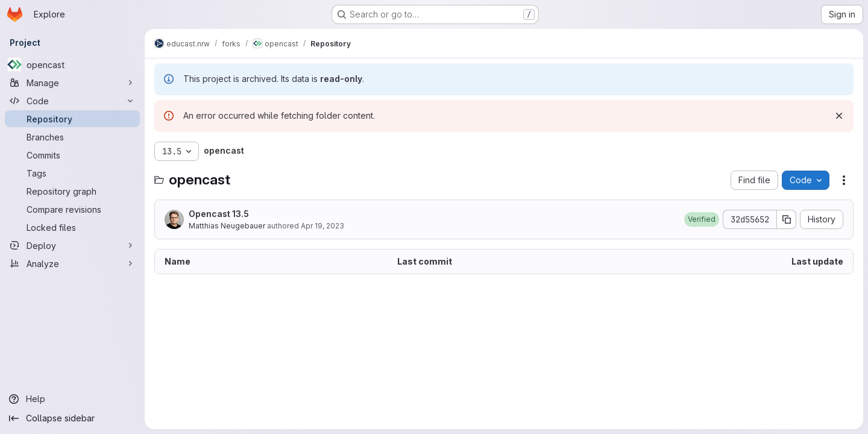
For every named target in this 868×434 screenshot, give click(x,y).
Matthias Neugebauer (227, 226)
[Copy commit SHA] (787, 219)
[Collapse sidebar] (72, 418)
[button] (702, 219)
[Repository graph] (72, 191)
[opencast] (72, 64)
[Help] (72, 399)
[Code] (72, 101)
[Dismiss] (839, 116)
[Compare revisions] (72, 209)
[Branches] (72, 137)
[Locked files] (72, 227)
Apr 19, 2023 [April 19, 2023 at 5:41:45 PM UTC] (322, 226)
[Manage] (72, 83)
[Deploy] (72, 245)
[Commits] (72, 155)
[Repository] (72, 119)
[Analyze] (72, 263)
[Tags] (72, 173)
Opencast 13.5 (219, 214)
